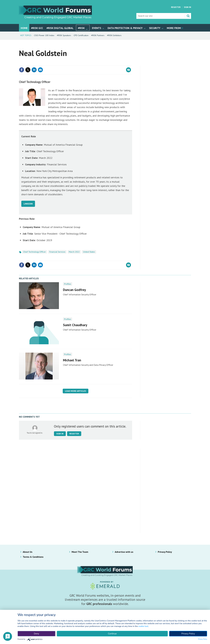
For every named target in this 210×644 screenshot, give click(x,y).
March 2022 (74, 252)
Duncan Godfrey (74, 290)
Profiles (68, 284)
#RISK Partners (98, 35)
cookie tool (143, 626)
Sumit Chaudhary (75, 325)
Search (188, 16)
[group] (174, 28)
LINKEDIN (28, 204)
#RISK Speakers (64, 35)
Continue (112, 634)
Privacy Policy (165, 552)
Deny (36, 634)
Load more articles (76, 391)
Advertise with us (124, 552)
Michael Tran (72, 360)
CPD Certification (81, 35)
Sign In (187, 7)
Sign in (60, 434)
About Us (28, 552)
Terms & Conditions (33, 557)
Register (176, 7)
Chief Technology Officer (34, 252)
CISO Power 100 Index (44, 35)
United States (89, 252)
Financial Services (57, 252)
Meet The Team (80, 552)
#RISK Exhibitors (114, 35)
